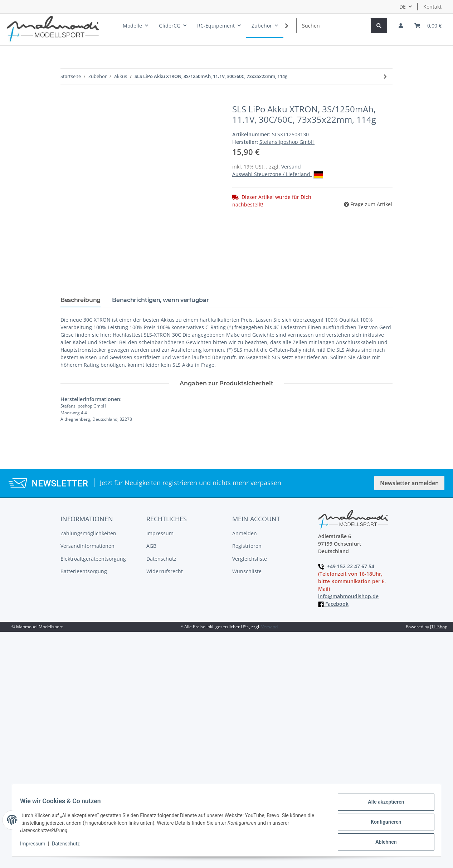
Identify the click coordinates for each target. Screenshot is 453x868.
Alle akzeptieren (382, 805)
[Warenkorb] (428, 26)
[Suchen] (334, 26)
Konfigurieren (382, 824)
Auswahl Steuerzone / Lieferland (278, 175)
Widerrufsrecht (165, 571)
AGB (151, 546)
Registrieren (247, 546)
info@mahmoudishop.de (348, 596)
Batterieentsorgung (84, 571)
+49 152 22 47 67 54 (346, 566)
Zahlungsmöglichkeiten (88, 533)
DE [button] (403, 7)
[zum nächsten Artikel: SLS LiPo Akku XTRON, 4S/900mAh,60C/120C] (385, 76)
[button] (401, 26)
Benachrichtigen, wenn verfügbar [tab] (160, 300)
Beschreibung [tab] (81, 300)
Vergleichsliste (250, 559)
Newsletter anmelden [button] (409, 483)
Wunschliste (247, 571)
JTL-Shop (439, 627)
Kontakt (432, 7)
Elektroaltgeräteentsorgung (93, 559)
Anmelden (245, 533)
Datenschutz (161, 559)
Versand (291, 167)
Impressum (160, 533)
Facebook (333, 604)
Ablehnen (382, 843)
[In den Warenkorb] (66, 100)
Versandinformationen (87, 546)
